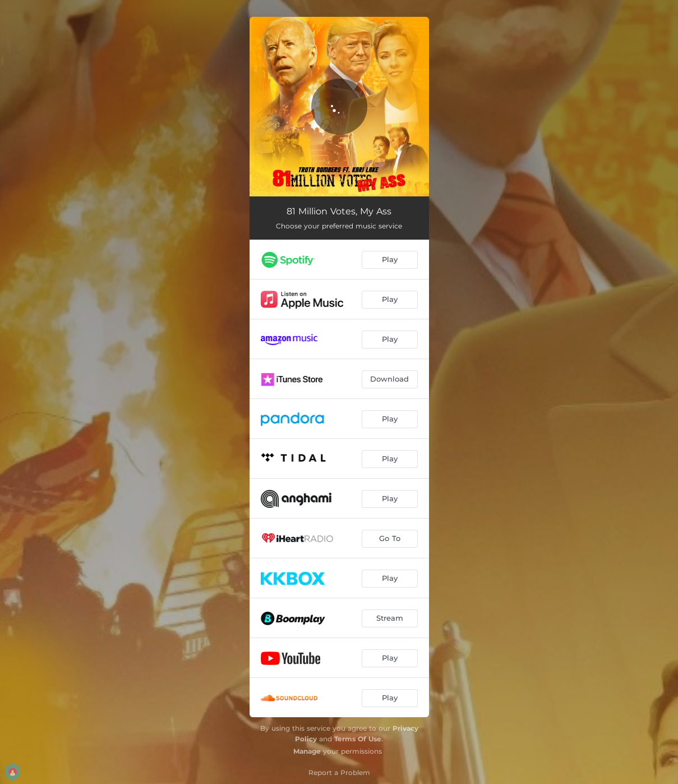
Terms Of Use (358, 739)
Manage (307, 751)
